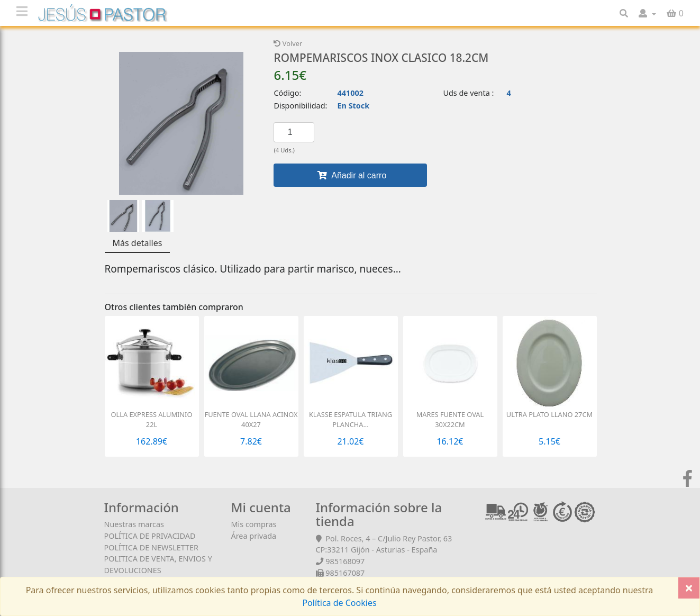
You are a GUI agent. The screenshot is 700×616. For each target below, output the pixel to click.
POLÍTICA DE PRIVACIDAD (150, 536)
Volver (288, 43)
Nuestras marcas (134, 524)
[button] (647, 13)
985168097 (345, 561)
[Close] (689, 588)
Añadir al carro (351, 175)
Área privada (254, 536)
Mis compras (254, 524)
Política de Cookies (339, 603)
